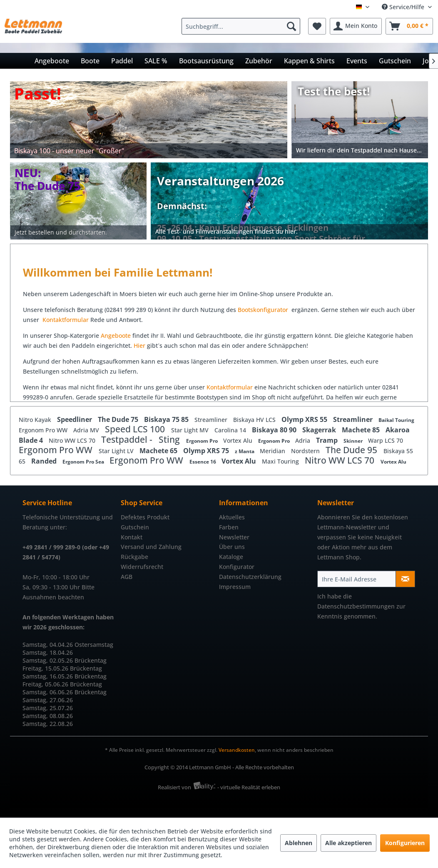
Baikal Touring (396, 420)
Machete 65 (159, 451)
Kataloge (231, 557)
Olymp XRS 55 (305, 419)
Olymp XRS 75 (207, 451)
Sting (170, 439)
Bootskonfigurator (264, 310)
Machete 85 (362, 430)
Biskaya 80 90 (275, 430)
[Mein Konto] (356, 26)
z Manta (245, 451)
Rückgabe (134, 557)
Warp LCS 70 (386, 440)
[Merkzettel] (317, 26)
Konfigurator (237, 567)
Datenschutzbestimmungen (356, 606)
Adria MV (87, 430)
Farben (229, 527)
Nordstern (306, 451)
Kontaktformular (66, 320)
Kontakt (132, 537)
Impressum (235, 587)
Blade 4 (32, 440)
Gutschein (135, 527)
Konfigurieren (405, 843)
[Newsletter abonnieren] (405, 579)
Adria (304, 440)
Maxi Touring (281, 461)
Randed (45, 461)
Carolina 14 (231, 430)
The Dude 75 (119, 419)
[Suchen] (291, 26)
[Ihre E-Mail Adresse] (357, 579)
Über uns (232, 547)
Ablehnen (299, 843)
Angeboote (116, 335)
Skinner (354, 441)
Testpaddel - (128, 439)
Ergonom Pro (203, 441)
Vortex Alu (239, 440)
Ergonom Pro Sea (84, 462)
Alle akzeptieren (348, 843)
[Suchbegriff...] (241, 26)
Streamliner (212, 420)
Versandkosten (237, 750)
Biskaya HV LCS (255, 420)
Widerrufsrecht (142, 567)
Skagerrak (320, 430)
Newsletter (234, 537)
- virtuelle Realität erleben (249, 787)
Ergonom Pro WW (44, 430)
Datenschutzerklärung (250, 577)
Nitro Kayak (36, 420)
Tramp (328, 440)
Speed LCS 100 (136, 429)
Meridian (273, 451)
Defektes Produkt (145, 517)
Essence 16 (203, 462)
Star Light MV (191, 430)
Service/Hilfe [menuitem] (404, 7)
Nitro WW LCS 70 (73, 440)
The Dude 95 (352, 450)
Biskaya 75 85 (167, 419)
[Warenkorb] (409, 26)
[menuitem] (243, 26)
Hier (140, 345)
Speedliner (75, 419)
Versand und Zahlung (151, 547)
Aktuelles (232, 517)
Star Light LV (117, 451)
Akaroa (398, 430)
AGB (127, 577)
